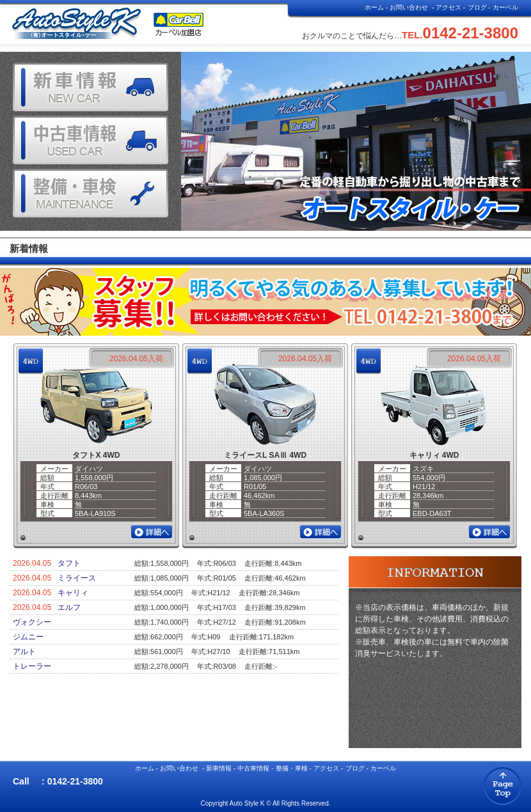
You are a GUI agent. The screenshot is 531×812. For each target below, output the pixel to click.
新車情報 (219, 768)
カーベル (505, 7)
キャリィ (73, 593)
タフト (69, 563)
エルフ (69, 607)
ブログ (477, 7)
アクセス (448, 7)
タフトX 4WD (96, 455)
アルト (24, 652)
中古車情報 (253, 768)
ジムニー (28, 637)
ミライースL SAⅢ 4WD (265, 455)
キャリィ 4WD (434, 455)
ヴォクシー (32, 622)
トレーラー (32, 666)
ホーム (374, 7)
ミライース (77, 578)
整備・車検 (292, 768)
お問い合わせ (409, 7)
